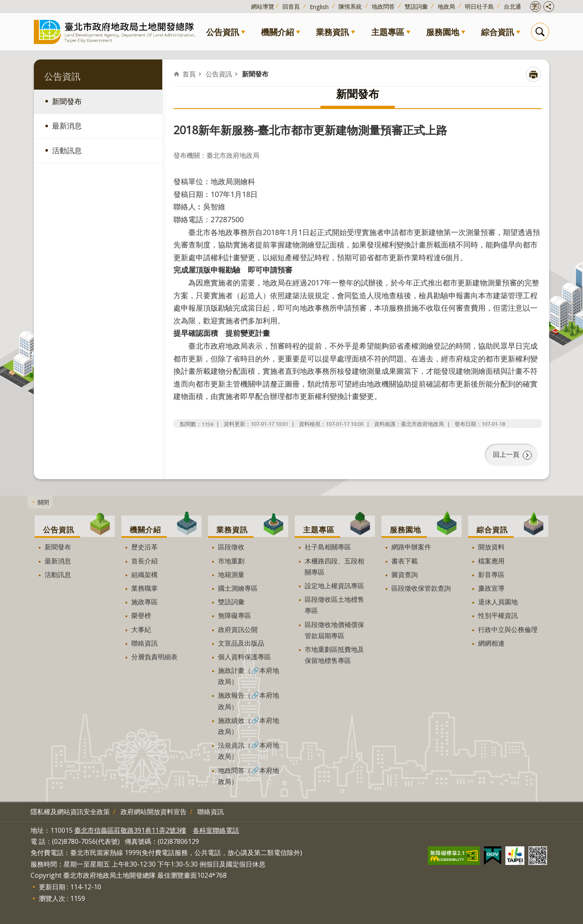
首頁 (189, 74)
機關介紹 (277, 32)
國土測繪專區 (238, 588)
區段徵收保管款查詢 (421, 588)
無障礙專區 (235, 615)
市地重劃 (231, 561)
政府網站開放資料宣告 (154, 812)
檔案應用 (491, 561)
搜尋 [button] (540, 32)
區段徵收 (231, 547)
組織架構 (145, 575)
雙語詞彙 (416, 6)
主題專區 (388, 32)
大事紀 (141, 629)
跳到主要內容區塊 (4, 4)
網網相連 (491, 643)
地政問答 (383, 6)
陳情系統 (350, 6)
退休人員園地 (498, 602)
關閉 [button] (43, 502)
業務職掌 (145, 588)
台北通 (512, 6)
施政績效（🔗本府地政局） (249, 726)
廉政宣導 (491, 588)
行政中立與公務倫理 (508, 629)
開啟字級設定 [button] (536, 7)
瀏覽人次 (52, 898)
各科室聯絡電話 (216, 830)
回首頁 (291, 6)
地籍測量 (231, 575)
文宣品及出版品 (241, 643)
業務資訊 (332, 32)
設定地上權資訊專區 (334, 586)
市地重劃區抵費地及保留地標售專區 (334, 655)
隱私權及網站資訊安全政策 (70, 812)
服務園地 (443, 32)
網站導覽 (263, 6)
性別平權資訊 (498, 615)
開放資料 (491, 547)
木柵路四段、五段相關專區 (334, 567)
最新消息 (67, 126)
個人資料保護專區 (244, 657)
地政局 (446, 6)
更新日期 (52, 887)
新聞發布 (67, 101)
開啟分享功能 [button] (549, 7)
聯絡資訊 (145, 643)
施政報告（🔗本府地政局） (249, 701)
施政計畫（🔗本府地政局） (249, 676)
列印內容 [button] (533, 74)
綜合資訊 (498, 32)
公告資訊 (223, 32)
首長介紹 (145, 561)
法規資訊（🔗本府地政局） (249, 751)
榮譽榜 (141, 615)
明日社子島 (479, 6)
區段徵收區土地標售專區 (334, 605)
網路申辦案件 (411, 547)
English (319, 7)
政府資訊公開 (238, 629)
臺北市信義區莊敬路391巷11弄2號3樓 (130, 830)
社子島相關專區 (328, 547)
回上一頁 (506, 454)
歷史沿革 (145, 547)
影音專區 (491, 575)
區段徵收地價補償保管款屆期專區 (334, 630)
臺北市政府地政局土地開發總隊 (116, 32)
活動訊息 (67, 150)
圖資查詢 (405, 575)
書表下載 (405, 561)
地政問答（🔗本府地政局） (249, 776)
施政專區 (145, 602)
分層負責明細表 (154, 657)
